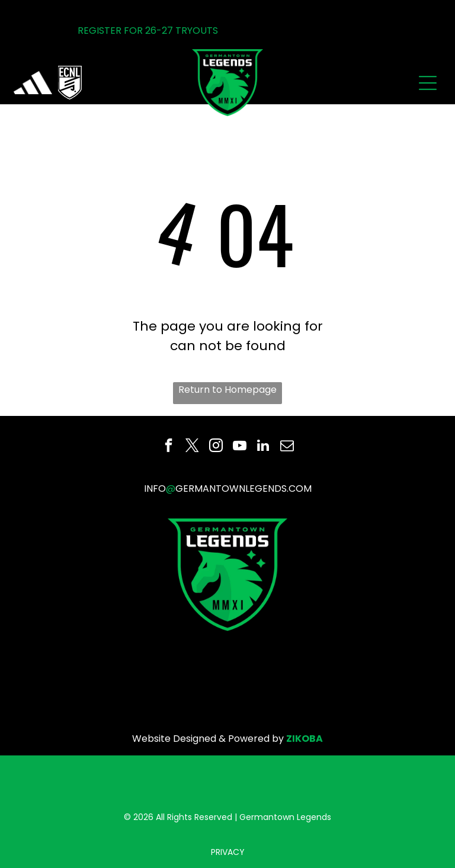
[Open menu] (428, 83)
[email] (287, 447)
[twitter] (192, 447)
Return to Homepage (227, 390)
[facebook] (169, 447)
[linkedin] (263, 447)
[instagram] (216, 447)
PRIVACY (228, 852)
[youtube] (240, 447)
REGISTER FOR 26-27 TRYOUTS (148, 31)
